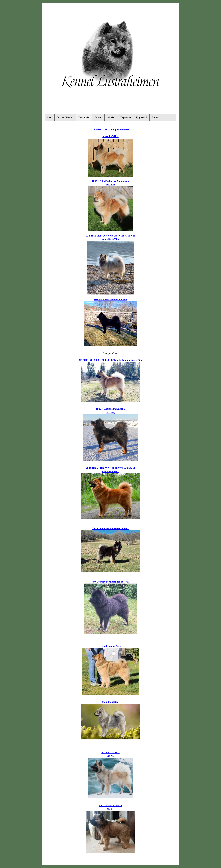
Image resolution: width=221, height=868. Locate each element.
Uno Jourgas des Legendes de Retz (110, 582)
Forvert (155, 117)
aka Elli (110, 809)
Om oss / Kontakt (65, 117)
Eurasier (98, 117)
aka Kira (110, 756)
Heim (50, 117)
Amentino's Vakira (110, 753)
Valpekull (111, 117)
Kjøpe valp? (142, 117)
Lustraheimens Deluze (110, 806)
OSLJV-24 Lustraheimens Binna (110, 300)
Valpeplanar (126, 117)
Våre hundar (84, 117)
